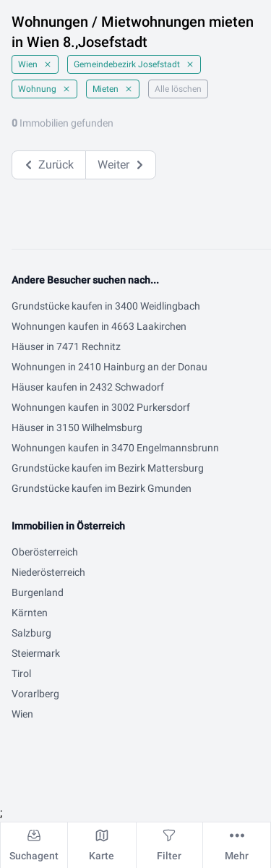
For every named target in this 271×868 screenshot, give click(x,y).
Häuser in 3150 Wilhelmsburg (77, 427)
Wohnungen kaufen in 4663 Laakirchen (99, 326)
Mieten (113, 89)
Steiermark (36, 653)
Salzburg (31, 633)
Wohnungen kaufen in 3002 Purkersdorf (101, 407)
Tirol (21, 673)
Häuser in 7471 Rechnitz (66, 346)
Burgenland (38, 592)
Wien (35, 64)
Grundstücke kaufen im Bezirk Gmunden (102, 488)
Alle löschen (178, 89)
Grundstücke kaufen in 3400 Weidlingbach (106, 306)
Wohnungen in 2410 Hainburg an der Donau (109, 367)
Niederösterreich (48, 572)
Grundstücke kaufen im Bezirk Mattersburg (108, 468)
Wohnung (44, 89)
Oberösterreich (45, 552)
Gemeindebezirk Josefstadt (134, 64)
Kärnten (30, 613)
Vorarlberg (35, 694)
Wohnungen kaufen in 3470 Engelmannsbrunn (115, 448)
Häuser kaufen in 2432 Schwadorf (88, 387)
